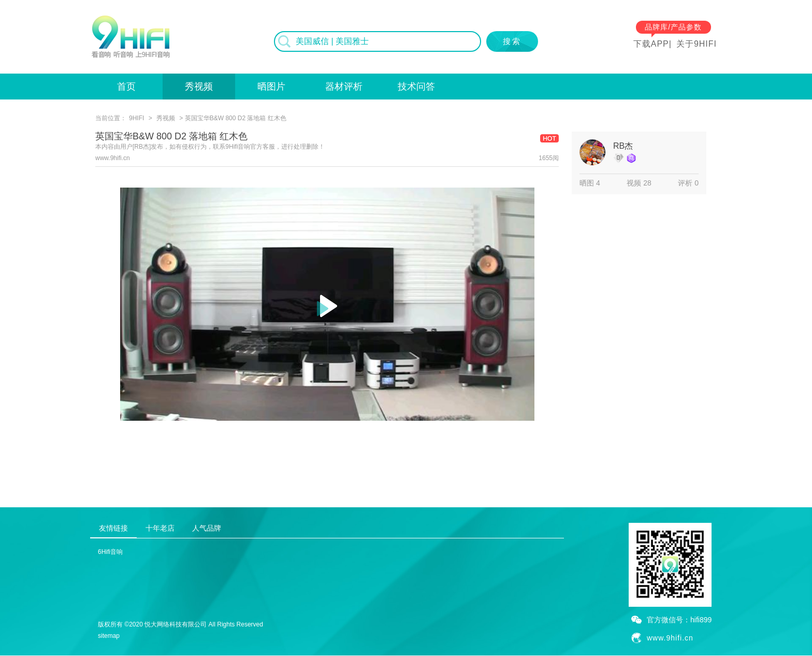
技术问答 (416, 87)
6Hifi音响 (110, 552)
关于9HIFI (697, 44)
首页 (126, 87)
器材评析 (344, 87)
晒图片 (271, 87)
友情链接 (113, 528)
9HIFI (136, 118)
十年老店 (160, 528)
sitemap (109, 636)
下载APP (651, 44)
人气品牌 (207, 528)
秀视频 (199, 87)
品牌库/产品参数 (673, 27)
